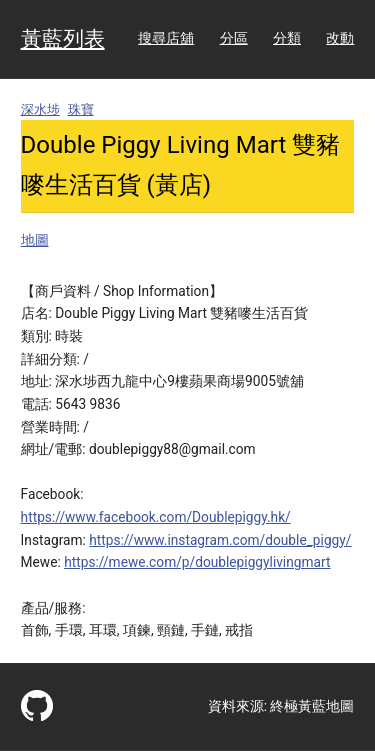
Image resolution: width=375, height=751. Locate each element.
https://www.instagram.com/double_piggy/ (220, 540)
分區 (234, 38)
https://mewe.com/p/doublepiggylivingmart (197, 562)
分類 (287, 38)
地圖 (35, 240)
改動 (340, 38)
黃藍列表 (63, 39)
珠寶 (81, 109)
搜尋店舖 (166, 38)
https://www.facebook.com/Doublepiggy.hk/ (156, 517)
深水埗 (40, 109)
